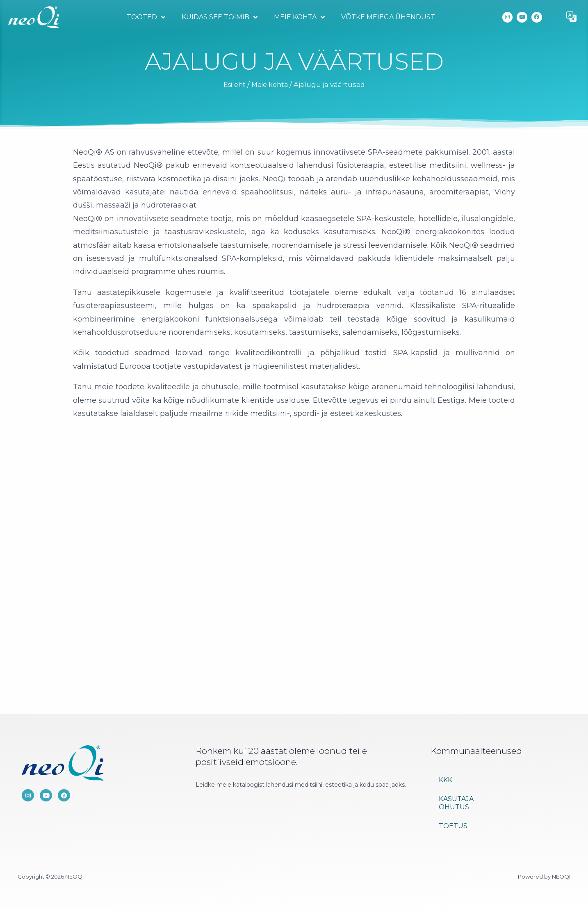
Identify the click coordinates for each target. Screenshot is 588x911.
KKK (446, 780)
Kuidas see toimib (219, 17)
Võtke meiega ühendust (387, 17)
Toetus (453, 826)
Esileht (233, 84)
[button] (572, 17)
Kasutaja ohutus (456, 803)
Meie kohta (299, 17)
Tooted (145, 17)
